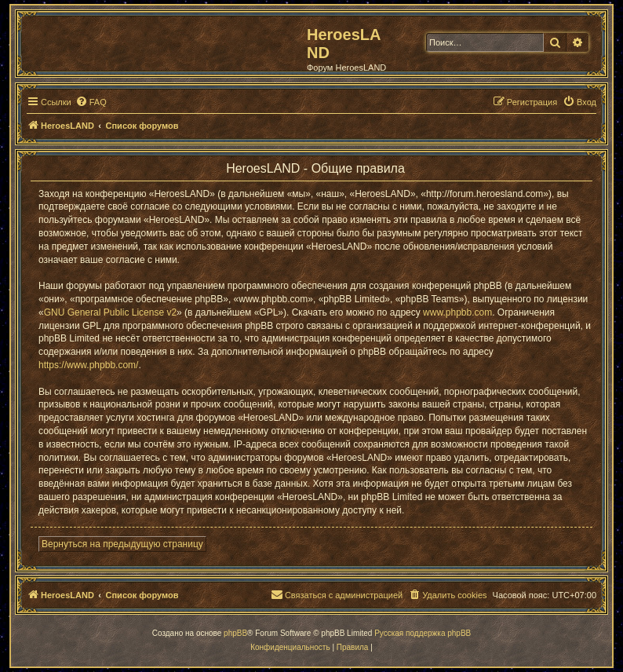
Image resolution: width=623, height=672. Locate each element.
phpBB (235, 633)
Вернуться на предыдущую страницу (122, 544)
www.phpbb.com (457, 312)
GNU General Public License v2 (110, 312)
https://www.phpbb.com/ (88, 365)
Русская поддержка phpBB (423, 633)
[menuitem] (91, 102)
